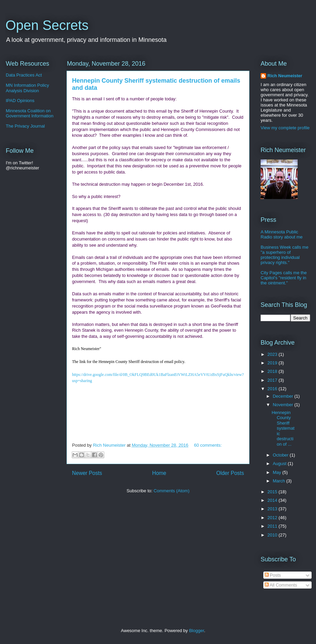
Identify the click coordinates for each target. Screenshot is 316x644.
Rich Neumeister (285, 76)
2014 (273, 500)
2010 (273, 535)
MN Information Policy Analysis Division (27, 88)
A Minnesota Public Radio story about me (282, 234)
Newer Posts (87, 473)
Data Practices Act (24, 75)
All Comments (281, 585)
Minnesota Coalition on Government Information (30, 113)
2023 (273, 354)
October (281, 455)
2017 (273, 380)
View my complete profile (285, 128)
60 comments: (208, 445)
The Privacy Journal (25, 126)
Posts (273, 575)
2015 (273, 492)
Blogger (196, 631)
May (278, 472)
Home (159, 473)
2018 (273, 371)
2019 (273, 363)
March (280, 481)
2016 (273, 389)
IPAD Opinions (20, 101)
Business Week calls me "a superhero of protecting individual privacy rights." (285, 255)
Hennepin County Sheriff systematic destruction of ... (283, 428)
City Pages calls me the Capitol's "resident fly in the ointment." (284, 278)
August (280, 464)
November (284, 405)
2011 (273, 526)
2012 (273, 518)
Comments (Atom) (171, 491)
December (284, 396)
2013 (273, 509)
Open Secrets (47, 25)
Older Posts (230, 473)
